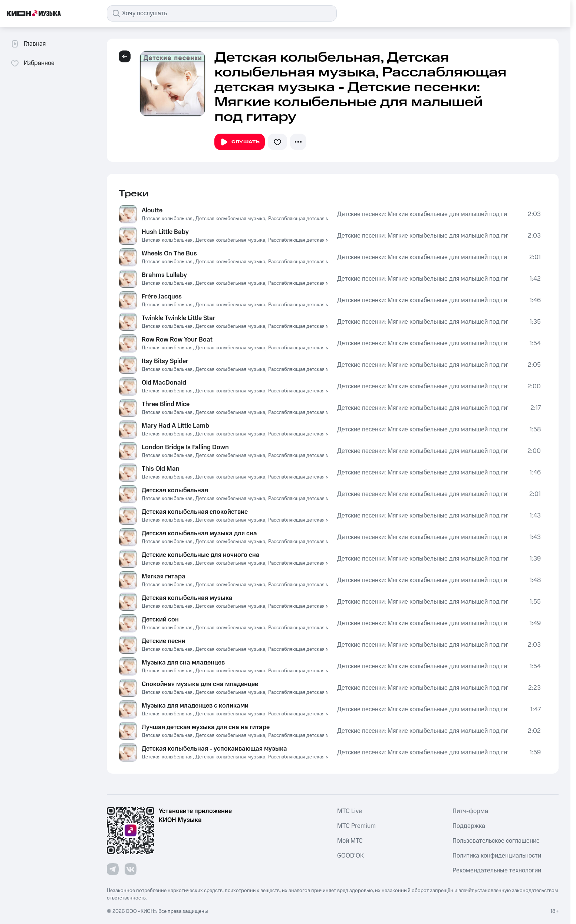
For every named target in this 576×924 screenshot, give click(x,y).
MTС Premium (356, 826)
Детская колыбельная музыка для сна (199, 533)
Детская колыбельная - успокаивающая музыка (214, 749)
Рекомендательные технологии (497, 871)
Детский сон (160, 620)
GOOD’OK (350, 856)
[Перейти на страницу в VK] (131, 869)
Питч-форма (470, 811)
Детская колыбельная (167, 219)
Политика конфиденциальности (497, 856)
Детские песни (164, 641)
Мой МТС (350, 841)
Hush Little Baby (165, 232)
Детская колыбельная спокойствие (195, 512)
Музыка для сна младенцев (183, 663)
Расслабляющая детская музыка (306, 219)
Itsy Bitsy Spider (165, 361)
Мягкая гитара (164, 577)
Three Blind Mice (166, 404)
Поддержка (469, 826)
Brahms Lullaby (164, 275)
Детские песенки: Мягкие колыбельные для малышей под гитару (423, 214)
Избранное (32, 63)
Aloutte (152, 210)
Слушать (240, 142)
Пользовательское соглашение (496, 841)
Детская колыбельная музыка (230, 219)
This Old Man (161, 469)
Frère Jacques (162, 297)
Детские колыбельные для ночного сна (201, 555)
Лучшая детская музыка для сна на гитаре (206, 727)
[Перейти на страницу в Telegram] (113, 869)
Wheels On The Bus (169, 254)
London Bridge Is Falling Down (185, 447)
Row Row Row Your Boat (177, 340)
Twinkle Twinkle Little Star (179, 318)
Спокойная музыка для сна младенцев (200, 684)
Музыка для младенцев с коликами (195, 706)
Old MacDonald (164, 383)
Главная (28, 44)
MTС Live (350, 811)
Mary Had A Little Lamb (175, 426)
